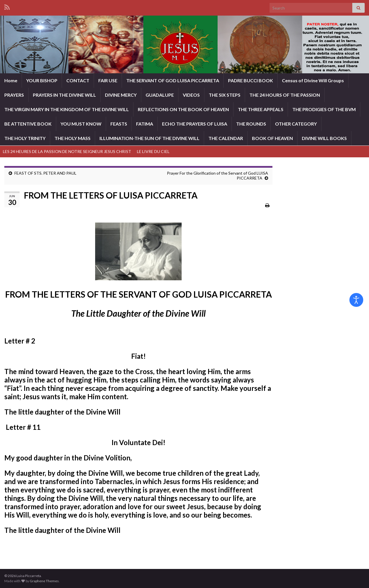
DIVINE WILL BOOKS (324, 138)
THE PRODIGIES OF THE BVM (324, 109)
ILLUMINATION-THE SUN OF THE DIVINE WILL (149, 138)
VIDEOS (191, 95)
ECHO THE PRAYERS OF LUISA (195, 124)
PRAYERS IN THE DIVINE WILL (64, 95)
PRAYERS (14, 95)
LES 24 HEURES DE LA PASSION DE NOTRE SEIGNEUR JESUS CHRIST (67, 151)
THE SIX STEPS (225, 95)
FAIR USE (108, 80)
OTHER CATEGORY (296, 124)
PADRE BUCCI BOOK (251, 80)
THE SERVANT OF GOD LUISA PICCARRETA (173, 80)
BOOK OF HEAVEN (272, 138)
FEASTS (119, 124)
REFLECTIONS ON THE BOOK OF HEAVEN (183, 109)
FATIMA (145, 124)
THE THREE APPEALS (261, 109)
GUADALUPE (160, 95)
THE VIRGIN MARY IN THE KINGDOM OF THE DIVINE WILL (67, 109)
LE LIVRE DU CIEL (153, 151)
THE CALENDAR (226, 138)
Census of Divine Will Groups (313, 80)
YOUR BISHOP (42, 80)
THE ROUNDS (251, 124)
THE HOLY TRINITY (25, 138)
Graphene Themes (44, 581)
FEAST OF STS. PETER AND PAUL (45, 173)
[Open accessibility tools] (356, 300)
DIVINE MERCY (121, 95)
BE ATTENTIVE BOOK (28, 124)
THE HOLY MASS (73, 138)
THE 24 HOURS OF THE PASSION (285, 95)
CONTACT (78, 80)
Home (11, 80)
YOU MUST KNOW (81, 124)
